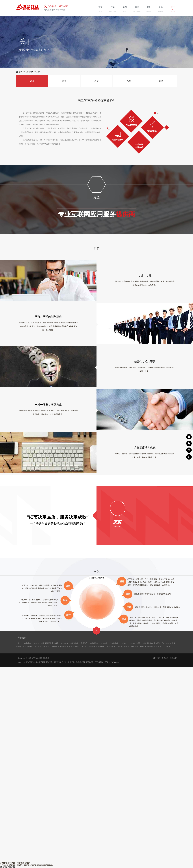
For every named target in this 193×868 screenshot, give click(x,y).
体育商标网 (74, 643)
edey (142, 646)
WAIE (37, 646)
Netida (77, 646)
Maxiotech (111, 646)
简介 (32, 81)
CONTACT (161, 11)
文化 (161, 81)
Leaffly (56, 643)
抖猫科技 (150, 646)
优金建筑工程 (148, 643)
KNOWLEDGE (137, 11)
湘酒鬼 (36, 643)
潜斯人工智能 (122, 646)
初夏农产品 (160, 643)
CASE (125, 11)
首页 (31, 72)
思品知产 (84, 643)
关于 (38, 72)
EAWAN (30, 646)
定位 (64, 81)
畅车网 (55, 646)
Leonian (132, 643)
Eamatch (64, 643)
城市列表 (157, 658)
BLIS (70, 646)
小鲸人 (169, 643)
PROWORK (46, 646)
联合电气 (63, 646)
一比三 (19, 643)
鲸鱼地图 (104, 643)
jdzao (124, 643)
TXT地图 (165, 658)
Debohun (28, 643)
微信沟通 (4, 867)
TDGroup (101, 646)
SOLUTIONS (113, 11)
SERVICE (149, 11)
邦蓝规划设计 (46, 643)
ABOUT (173, 11)
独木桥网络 (94, 643)
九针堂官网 (134, 646)
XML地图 (174, 658)
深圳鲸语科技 (115, 643)
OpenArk (168, 646)
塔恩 (139, 643)
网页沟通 (12, 867)
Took (84, 646)
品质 (96, 81)
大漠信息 (92, 646)
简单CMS (159, 646)
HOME (101, 11)
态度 (129, 81)
